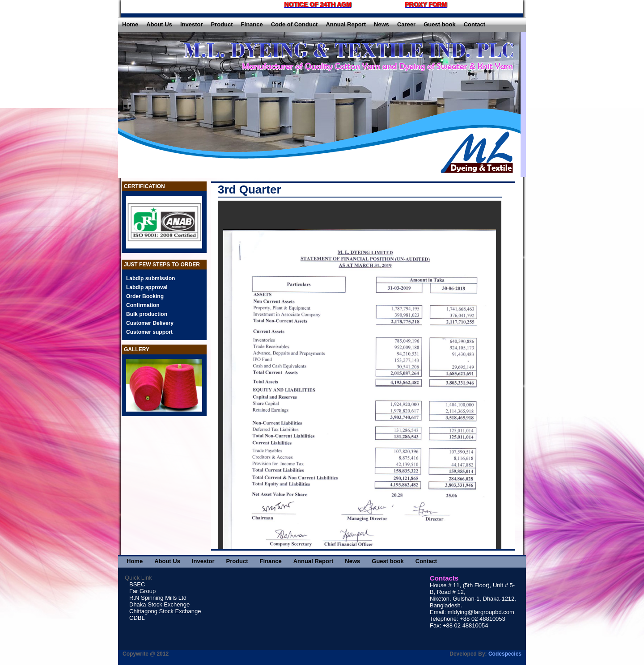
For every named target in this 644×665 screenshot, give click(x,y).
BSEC (137, 584)
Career (406, 24)
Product (222, 24)
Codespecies (505, 654)
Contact (475, 24)
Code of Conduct (294, 24)
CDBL (137, 618)
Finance (252, 24)
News (381, 24)
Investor (192, 24)
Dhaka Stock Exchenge (159, 604)
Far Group (142, 591)
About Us (159, 24)
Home (130, 24)
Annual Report (346, 24)
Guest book (440, 24)
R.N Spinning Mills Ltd (158, 598)
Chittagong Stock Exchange (165, 611)
